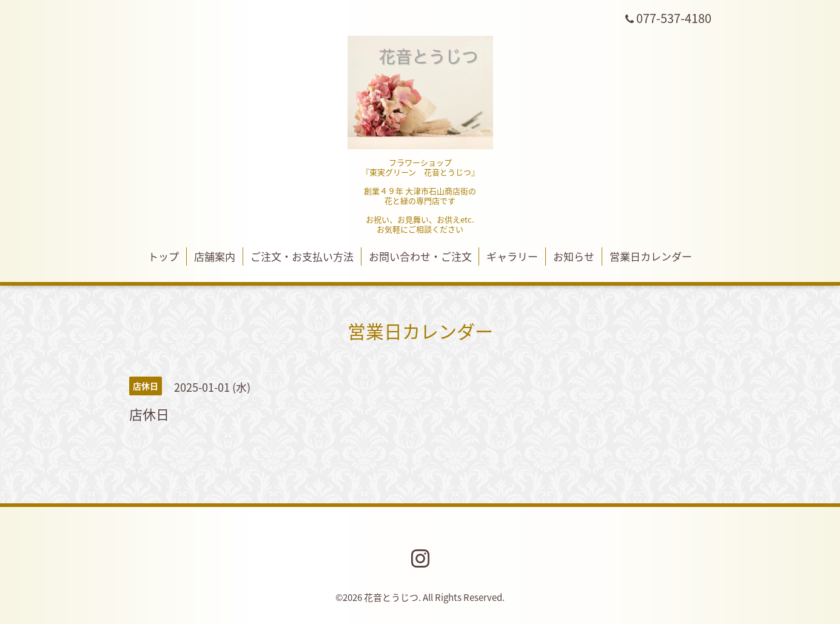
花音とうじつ (391, 597)
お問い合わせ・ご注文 (420, 256)
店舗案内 (215, 256)
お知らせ (574, 256)
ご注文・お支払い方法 (302, 256)
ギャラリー (512, 256)
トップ (163, 256)
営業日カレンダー (651, 256)
